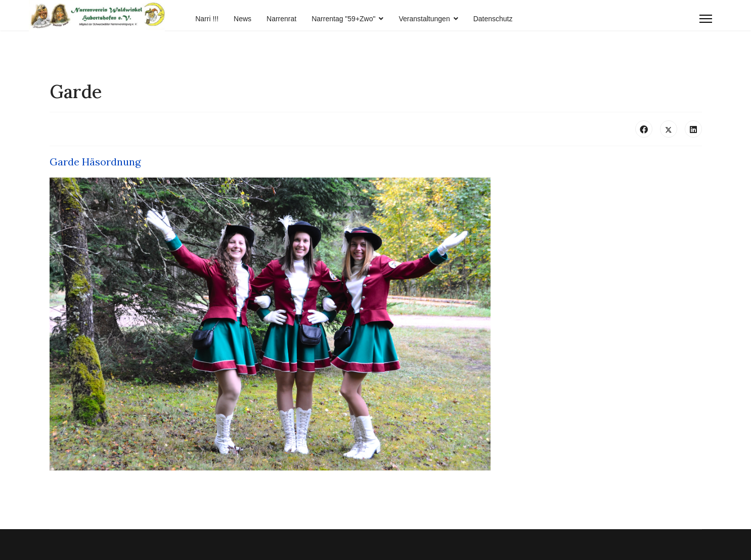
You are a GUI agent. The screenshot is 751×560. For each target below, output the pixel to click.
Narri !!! (207, 19)
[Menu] (706, 19)
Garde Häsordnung (95, 162)
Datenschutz (493, 19)
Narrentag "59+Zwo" (343, 19)
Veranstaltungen (424, 19)
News (242, 19)
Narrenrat (281, 19)
